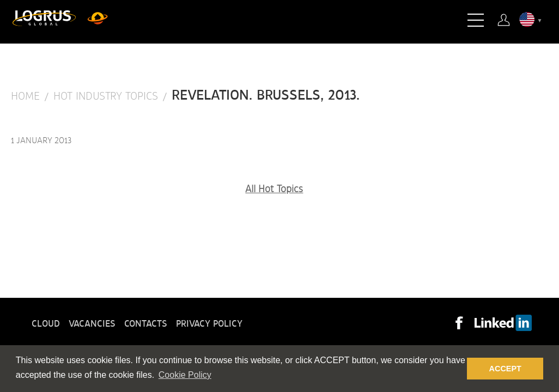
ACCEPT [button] (505, 369)
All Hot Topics (274, 189)
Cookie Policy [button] (185, 375)
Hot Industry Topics (106, 96)
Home (25, 96)
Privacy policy (209, 324)
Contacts (146, 324)
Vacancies (92, 324)
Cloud (46, 324)
